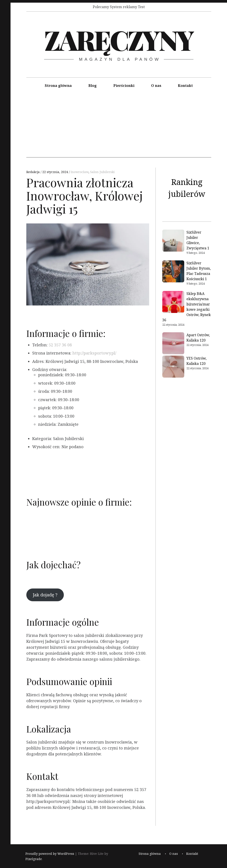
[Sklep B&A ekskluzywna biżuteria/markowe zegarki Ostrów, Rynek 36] (173, 303)
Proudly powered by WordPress (50, 854)
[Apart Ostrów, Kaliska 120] (173, 344)
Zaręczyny (118, 39)
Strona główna (58, 86)
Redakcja (33, 172)
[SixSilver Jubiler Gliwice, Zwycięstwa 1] (173, 241)
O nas (156, 86)
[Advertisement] (119, 127)
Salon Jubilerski (102, 172)
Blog (93, 86)
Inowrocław (80, 172)
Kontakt (185, 86)
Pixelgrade (34, 859)
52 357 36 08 (60, 345)
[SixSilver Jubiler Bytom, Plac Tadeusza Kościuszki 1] (173, 272)
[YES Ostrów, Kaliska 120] (173, 367)
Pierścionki (124, 86)
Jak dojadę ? (45, 595)
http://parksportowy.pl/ (94, 353)
